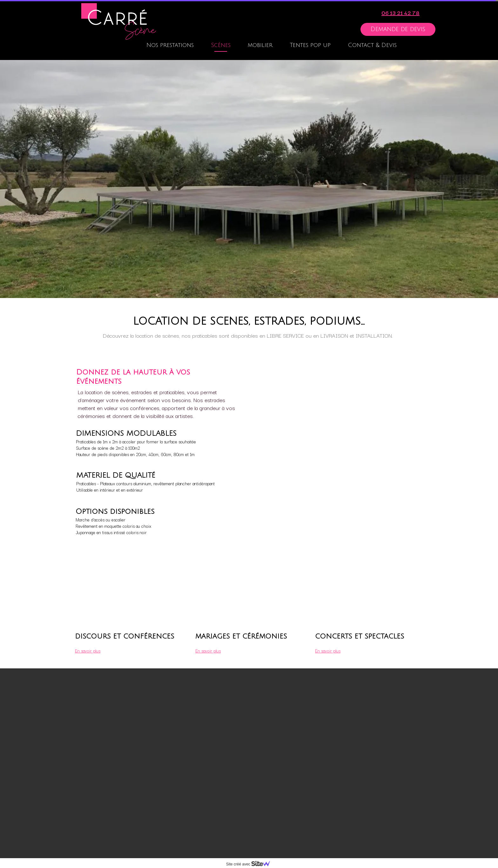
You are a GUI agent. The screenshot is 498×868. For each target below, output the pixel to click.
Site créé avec (251, 864)
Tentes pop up (310, 45)
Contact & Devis (372, 45)
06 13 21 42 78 (400, 13)
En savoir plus (208, 651)
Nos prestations (170, 45)
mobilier (260, 45)
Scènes (221, 45)
